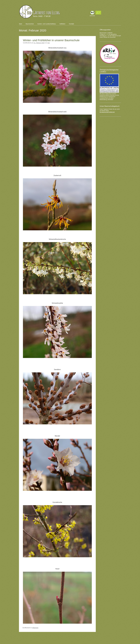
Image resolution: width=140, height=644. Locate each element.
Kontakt (71, 24)
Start (21, 24)
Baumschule (30, 24)
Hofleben (62, 24)
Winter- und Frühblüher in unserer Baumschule (51, 40)
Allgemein (35, 628)
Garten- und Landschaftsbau (47, 24)
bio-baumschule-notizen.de (107, 112)
